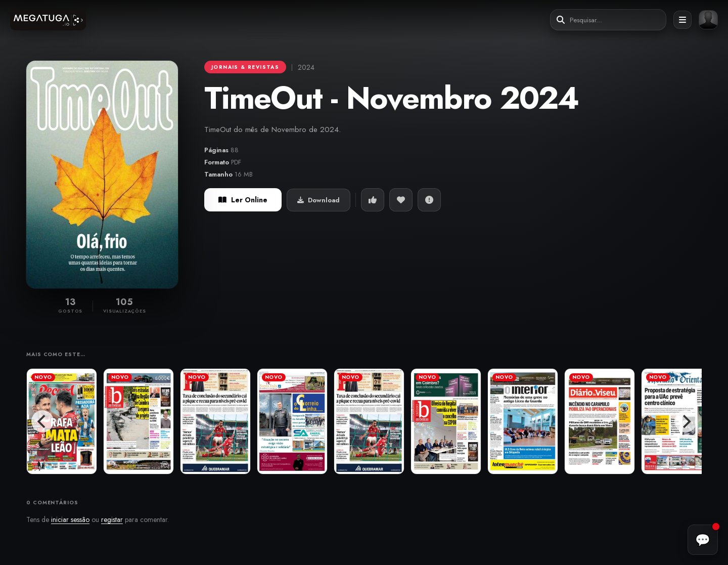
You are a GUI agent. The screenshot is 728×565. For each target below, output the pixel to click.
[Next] (686, 421)
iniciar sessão (70, 519)
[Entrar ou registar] (708, 20)
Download (318, 200)
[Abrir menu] (682, 20)
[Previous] (42, 421)
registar (112, 519)
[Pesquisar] (561, 20)
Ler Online (243, 200)
